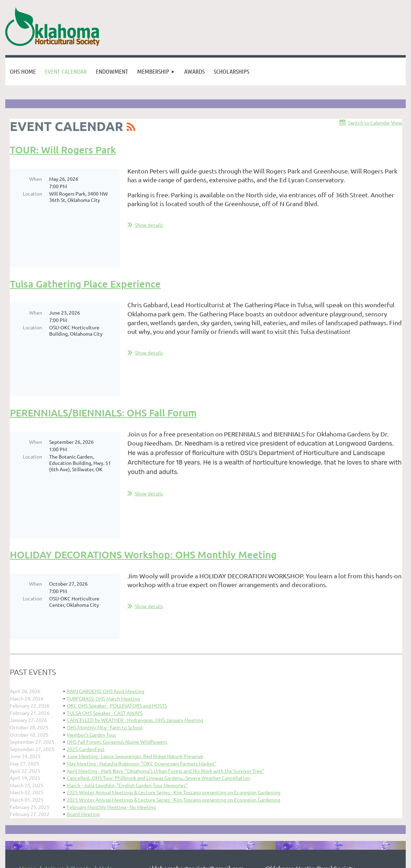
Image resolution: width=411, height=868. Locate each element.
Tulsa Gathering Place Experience (85, 261)
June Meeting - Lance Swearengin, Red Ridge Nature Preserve (135, 670)
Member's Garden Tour (91, 649)
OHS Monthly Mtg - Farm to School (105, 642)
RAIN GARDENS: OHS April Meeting (105, 605)
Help (106, 782)
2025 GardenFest (86, 663)
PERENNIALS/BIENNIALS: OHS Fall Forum (103, 366)
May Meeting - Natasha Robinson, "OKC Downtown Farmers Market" (142, 678)
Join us (54, 782)
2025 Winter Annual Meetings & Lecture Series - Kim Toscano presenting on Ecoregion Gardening (174, 706)
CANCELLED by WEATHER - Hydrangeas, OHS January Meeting (135, 634)
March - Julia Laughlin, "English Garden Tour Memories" (127, 699)
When (36, 179)
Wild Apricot (322, 862)
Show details (149, 225)
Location (32, 193)
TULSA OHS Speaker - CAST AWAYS (105, 627)
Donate (81, 782)
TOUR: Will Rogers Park (63, 150)
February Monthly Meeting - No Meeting (111, 721)
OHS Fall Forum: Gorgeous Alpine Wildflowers (117, 656)
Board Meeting (83, 728)
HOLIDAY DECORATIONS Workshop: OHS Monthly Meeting (143, 482)
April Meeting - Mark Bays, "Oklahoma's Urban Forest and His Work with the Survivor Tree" (165, 685)
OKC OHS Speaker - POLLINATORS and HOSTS (117, 620)
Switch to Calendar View (375, 123)
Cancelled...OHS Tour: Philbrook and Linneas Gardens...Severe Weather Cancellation (158, 692)
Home (28, 782)
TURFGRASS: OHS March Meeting (103, 613)
